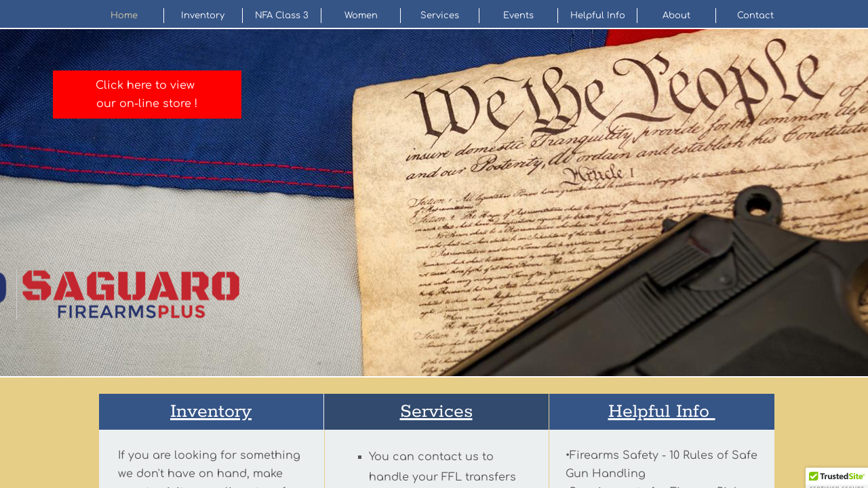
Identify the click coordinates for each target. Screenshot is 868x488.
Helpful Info (598, 16)
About (676, 16)
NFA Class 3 (282, 16)
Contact (755, 16)
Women (361, 16)
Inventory (203, 16)
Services (440, 16)
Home (124, 16)
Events (518, 16)
